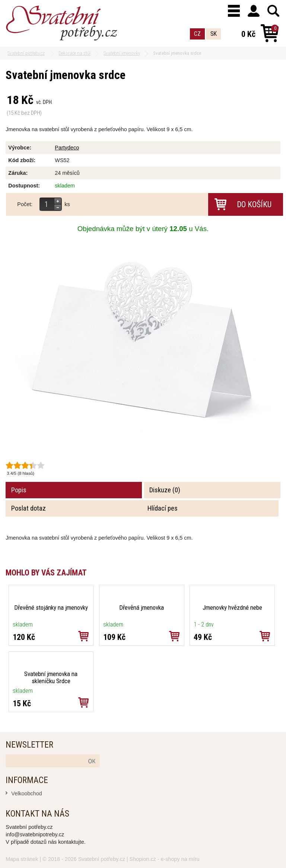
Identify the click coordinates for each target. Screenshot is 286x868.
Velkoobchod (26, 793)
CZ (197, 34)
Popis (19, 490)
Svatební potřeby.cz (102, 859)
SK (214, 34)
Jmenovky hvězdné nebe (232, 607)
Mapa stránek (22, 859)
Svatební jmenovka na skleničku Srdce (51, 677)
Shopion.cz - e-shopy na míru (165, 859)
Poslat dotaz (28, 508)
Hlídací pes (163, 508)
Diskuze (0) (165, 490)
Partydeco (67, 148)
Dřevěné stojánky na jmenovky (51, 607)
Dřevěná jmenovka (142, 607)
